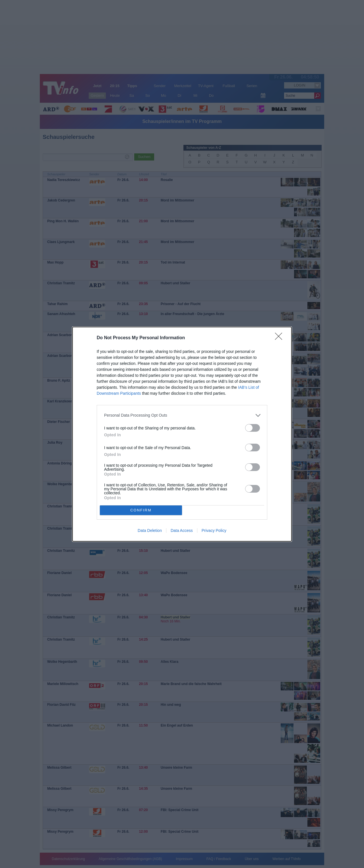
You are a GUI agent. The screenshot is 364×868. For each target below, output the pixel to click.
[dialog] (182, 434)
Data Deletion (150, 530)
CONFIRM (141, 510)
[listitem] (182, 415)
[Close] (280, 338)
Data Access (182, 530)
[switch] (253, 428)
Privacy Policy (214, 530)
